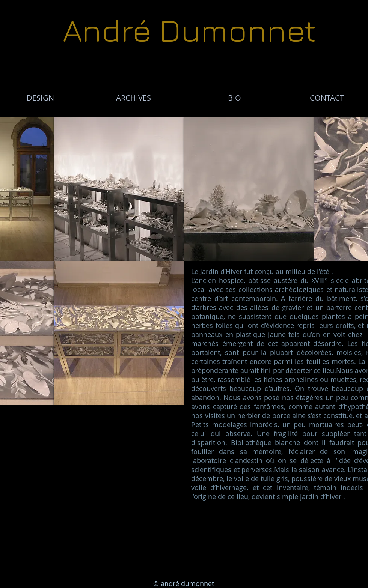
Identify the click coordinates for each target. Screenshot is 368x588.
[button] (119, 189)
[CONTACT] (327, 98)
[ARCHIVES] (133, 98)
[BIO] (234, 98)
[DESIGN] (40, 98)
